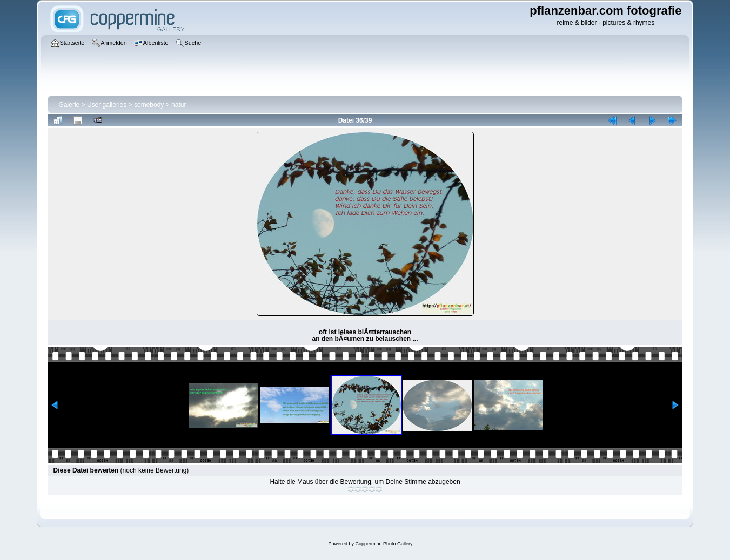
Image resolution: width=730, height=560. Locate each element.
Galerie (69, 105)
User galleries (107, 105)
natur (179, 105)
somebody (149, 105)
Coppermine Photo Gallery (384, 544)
